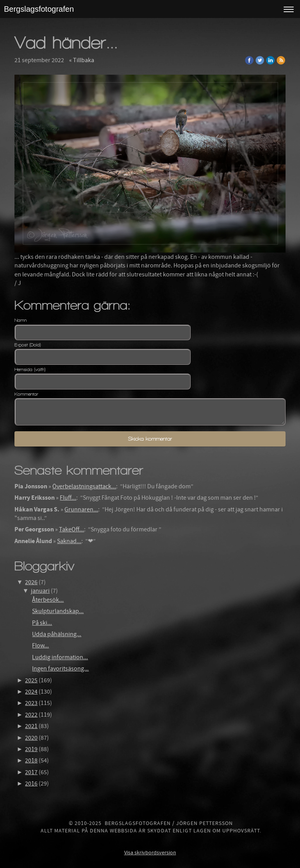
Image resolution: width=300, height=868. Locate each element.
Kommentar (26, 394)
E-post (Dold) (28, 345)
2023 (31, 703)
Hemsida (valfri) (30, 369)
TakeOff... (71, 529)
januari (40, 591)
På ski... (42, 623)
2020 (31, 738)
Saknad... (69, 541)
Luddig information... (60, 657)
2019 (31, 749)
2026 (31, 582)
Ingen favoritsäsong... (60, 669)
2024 (31, 692)
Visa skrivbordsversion (150, 853)
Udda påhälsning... (57, 634)
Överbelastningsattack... (84, 486)
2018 (31, 760)
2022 (31, 715)
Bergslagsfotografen (39, 9)
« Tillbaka (82, 60)
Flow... (40, 646)
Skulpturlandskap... (58, 611)
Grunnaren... (81, 509)
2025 (31, 680)
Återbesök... (48, 600)
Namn (21, 320)
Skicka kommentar (150, 439)
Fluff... (68, 498)
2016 (31, 784)
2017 (31, 772)
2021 (31, 726)
